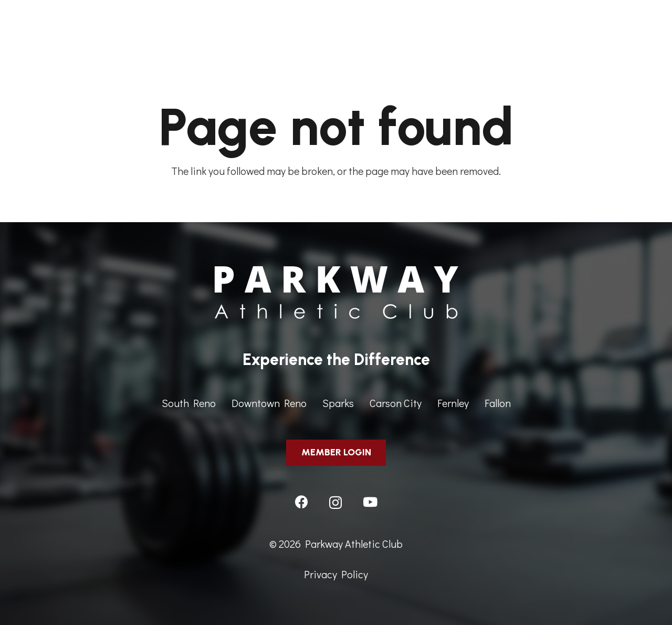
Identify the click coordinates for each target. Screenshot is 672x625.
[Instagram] (335, 503)
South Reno (189, 403)
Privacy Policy (336, 574)
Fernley (453, 403)
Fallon (498, 403)
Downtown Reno (269, 403)
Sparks (338, 403)
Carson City (396, 403)
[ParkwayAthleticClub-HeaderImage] (336, 29)
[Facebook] (302, 502)
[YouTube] (370, 502)
